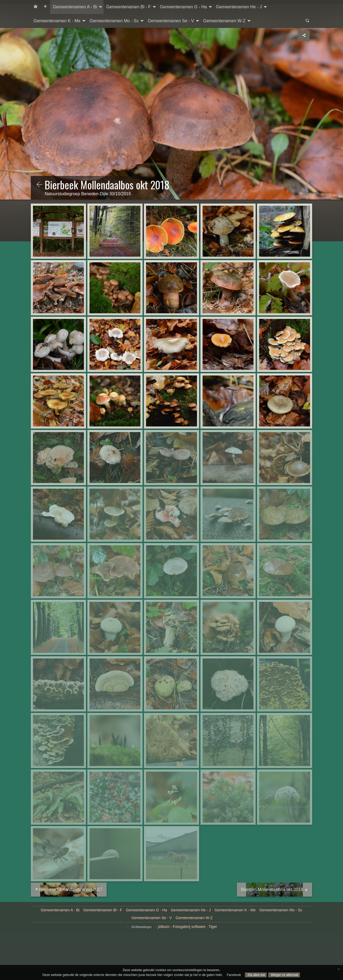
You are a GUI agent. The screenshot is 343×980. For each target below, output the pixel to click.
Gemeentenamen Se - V (171, 21)
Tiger (213, 927)
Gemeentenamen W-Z (224, 21)
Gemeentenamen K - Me (57, 21)
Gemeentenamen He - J (239, 7)
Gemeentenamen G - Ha (183, 7)
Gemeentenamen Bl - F (128, 7)
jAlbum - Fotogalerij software (182, 927)
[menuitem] (36, 7)
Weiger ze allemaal (284, 975)
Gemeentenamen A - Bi (75, 7)
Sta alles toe (256, 975)
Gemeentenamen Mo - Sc (114, 21)
